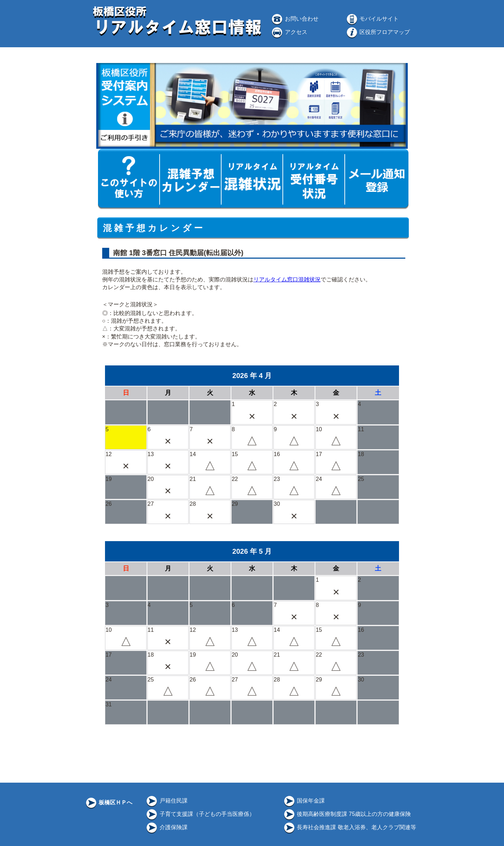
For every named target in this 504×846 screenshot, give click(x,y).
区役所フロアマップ (378, 32)
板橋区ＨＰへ (108, 802)
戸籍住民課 (166, 801)
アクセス (289, 32)
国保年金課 (304, 801)
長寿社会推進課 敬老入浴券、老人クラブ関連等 (349, 827)
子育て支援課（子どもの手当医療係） (200, 814)
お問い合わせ (294, 19)
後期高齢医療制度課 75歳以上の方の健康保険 (347, 814)
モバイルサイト (372, 19)
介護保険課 (166, 827)
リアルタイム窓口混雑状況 (287, 279)
